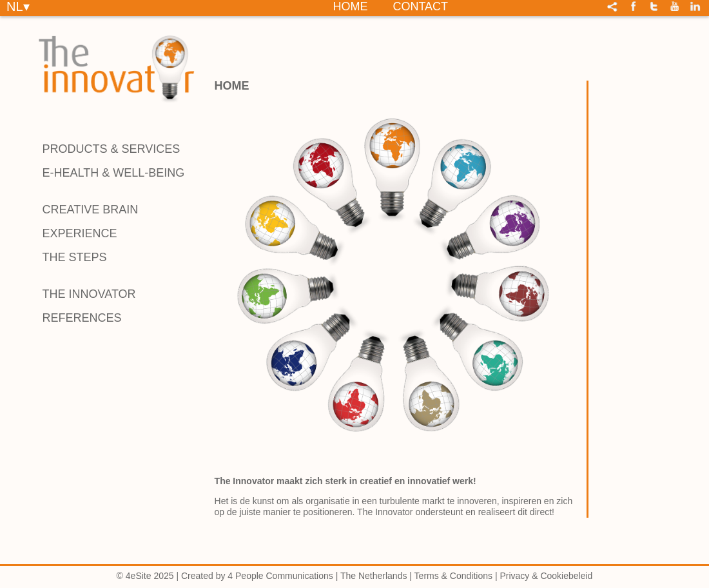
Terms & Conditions (453, 576)
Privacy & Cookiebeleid (546, 576)
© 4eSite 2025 (145, 576)
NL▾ (18, 6)
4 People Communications (280, 576)
